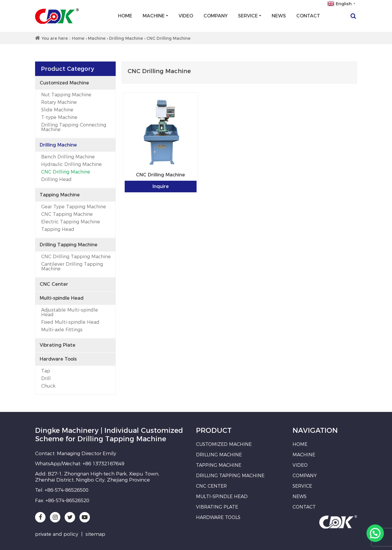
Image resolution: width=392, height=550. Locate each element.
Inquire (161, 186)
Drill (46, 378)
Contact (308, 16)
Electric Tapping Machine (71, 222)
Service (248, 16)
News (279, 16)
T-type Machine (59, 117)
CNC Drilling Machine (66, 172)
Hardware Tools (58, 359)
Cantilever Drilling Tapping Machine (72, 266)
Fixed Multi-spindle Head (70, 322)
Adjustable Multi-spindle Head (70, 312)
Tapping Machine (60, 195)
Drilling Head (56, 179)
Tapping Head (58, 229)
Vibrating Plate (58, 345)
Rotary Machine (59, 102)
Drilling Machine (126, 38)
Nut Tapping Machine (66, 95)
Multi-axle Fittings (62, 330)
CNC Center (54, 284)
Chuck (48, 386)
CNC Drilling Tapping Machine (76, 257)
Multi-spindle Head (62, 298)
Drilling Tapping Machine (69, 245)
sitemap (95, 534)
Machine (154, 16)
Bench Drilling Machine (68, 157)
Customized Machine (64, 83)
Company (216, 16)
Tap (46, 371)
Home (125, 16)
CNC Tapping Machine (67, 214)
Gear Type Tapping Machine (74, 207)
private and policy (57, 534)
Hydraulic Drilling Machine (71, 164)
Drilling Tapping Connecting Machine (74, 127)
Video (186, 16)
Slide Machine (57, 110)
